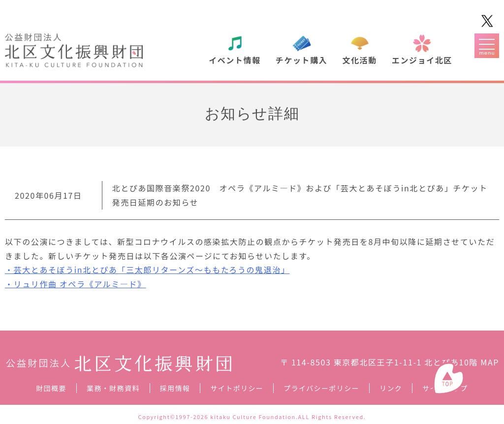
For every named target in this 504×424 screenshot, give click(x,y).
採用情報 (175, 388)
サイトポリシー (237, 388)
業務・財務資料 (113, 388)
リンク (391, 388)
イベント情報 (235, 60)
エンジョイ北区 (422, 60)
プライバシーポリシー (321, 388)
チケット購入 (302, 60)
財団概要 (51, 388)
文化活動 (359, 60)
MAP (490, 362)
